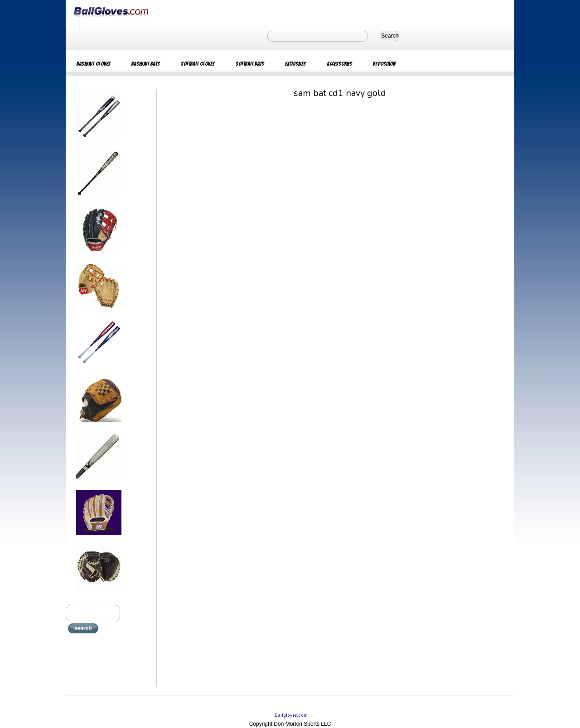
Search (390, 36)
